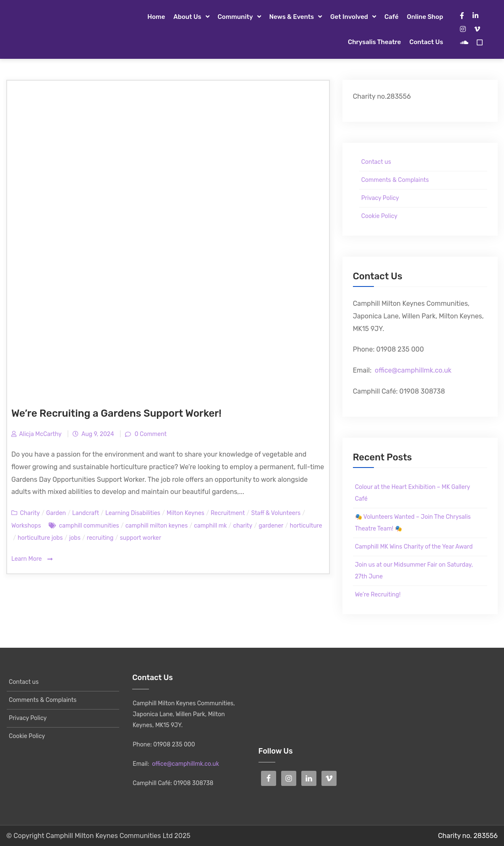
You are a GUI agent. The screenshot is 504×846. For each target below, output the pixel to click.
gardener (271, 526)
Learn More (32, 559)
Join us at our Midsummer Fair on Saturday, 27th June (414, 571)
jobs (75, 538)
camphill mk (210, 526)
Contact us (426, 42)
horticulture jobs (40, 538)
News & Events (292, 17)
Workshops (26, 526)
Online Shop (425, 17)
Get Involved (349, 17)
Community (235, 17)
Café (392, 17)
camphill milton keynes (157, 526)
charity (243, 526)
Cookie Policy (379, 216)
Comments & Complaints (395, 180)
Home (156, 17)
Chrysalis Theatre (374, 42)
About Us (187, 17)
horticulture (306, 526)
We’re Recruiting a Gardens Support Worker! (116, 413)
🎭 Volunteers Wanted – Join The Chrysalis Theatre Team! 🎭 (413, 523)
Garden (56, 513)
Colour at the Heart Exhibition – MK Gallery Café (413, 493)
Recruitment (228, 513)
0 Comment (150, 434)
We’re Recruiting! (378, 595)
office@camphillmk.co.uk (413, 370)
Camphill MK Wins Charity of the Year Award (414, 547)
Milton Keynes (185, 513)
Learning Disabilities (133, 513)
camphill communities (89, 526)
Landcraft (86, 513)
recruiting (100, 538)
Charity (30, 513)
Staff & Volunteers (276, 513)
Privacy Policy (380, 198)
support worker (140, 538)
